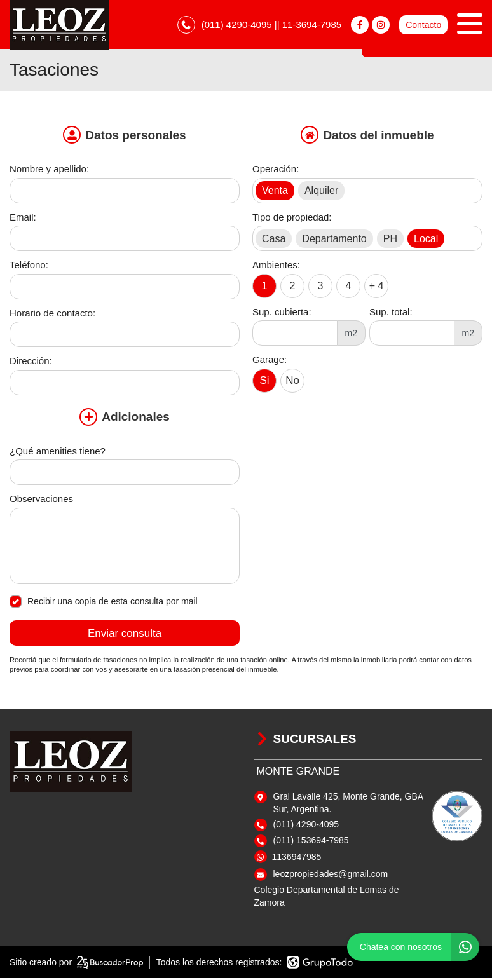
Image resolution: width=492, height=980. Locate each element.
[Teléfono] (125, 289)
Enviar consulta (125, 635)
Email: (23, 219)
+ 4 (377, 287)
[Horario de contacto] (125, 336)
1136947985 (297, 859)
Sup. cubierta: (282, 314)
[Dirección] (125, 385)
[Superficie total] (412, 335)
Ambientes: (276, 267)
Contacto (423, 25)
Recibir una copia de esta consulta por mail (104, 603)
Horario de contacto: (52, 315)
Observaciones (41, 500)
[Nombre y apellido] (125, 193)
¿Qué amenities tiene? (58, 453)
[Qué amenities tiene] (125, 474)
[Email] (125, 240)
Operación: (276, 171)
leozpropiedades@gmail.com (331, 876)
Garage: (270, 361)
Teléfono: (29, 267)
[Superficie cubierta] (295, 335)
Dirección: (31, 363)
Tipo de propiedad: (292, 219)
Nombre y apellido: (49, 171)
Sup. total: (391, 314)
